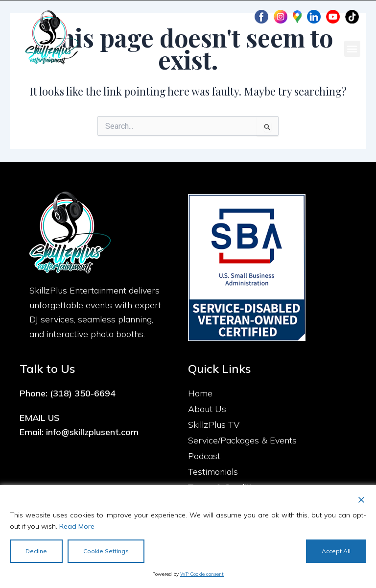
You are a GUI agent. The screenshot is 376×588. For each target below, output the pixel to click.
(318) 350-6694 (83, 393)
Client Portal (212, 17)
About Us (207, 409)
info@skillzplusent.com (92, 432)
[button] (352, 49)
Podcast (204, 456)
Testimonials (213, 472)
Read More (77, 526)
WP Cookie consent (202, 574)
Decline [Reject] (36, 551)
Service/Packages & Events (242, 440)
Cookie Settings (106, 551)
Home (200, 393)
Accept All (336, 551)
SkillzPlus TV (214, 425)
